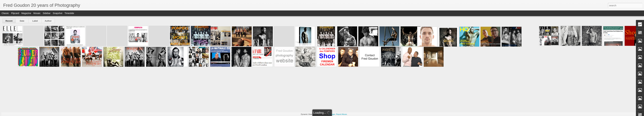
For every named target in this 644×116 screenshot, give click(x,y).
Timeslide (69, 13)
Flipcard (15, 13)
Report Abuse (342, 114)
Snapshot (58, 13)
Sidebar (47, 13)
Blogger (332, 114)
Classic (5, 13)
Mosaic (37, 13)
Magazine (26, 13)
